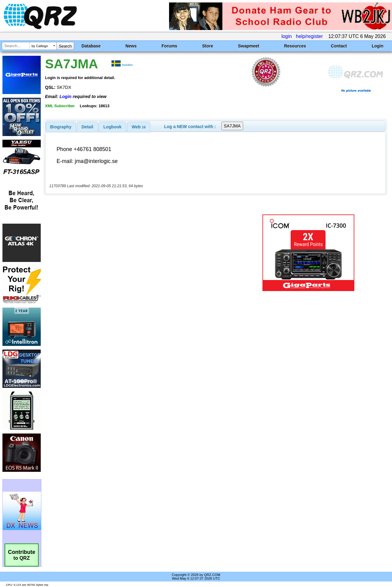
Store (208, 46)
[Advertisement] (142, 253)
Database (91, 46)
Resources (295, 46)
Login (378, 46)
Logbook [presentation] (113, 127)
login (287, 36)
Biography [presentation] (61, 127)
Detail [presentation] (87, 127)
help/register (309, 36)
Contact (339, 46)
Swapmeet (249, 46)
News (131, 46)
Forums (170, 46)
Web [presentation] (139, 127)
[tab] (61, 127)
